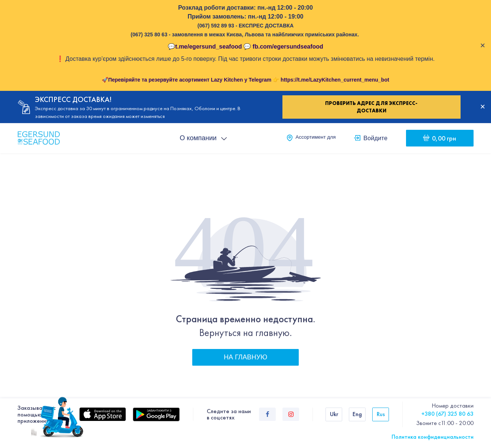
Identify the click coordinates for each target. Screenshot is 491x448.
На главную (245, 357)
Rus (381, 414)
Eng (357, 414)
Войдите (375, 138)
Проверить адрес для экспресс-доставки (371, 107)
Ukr (334, 414)
